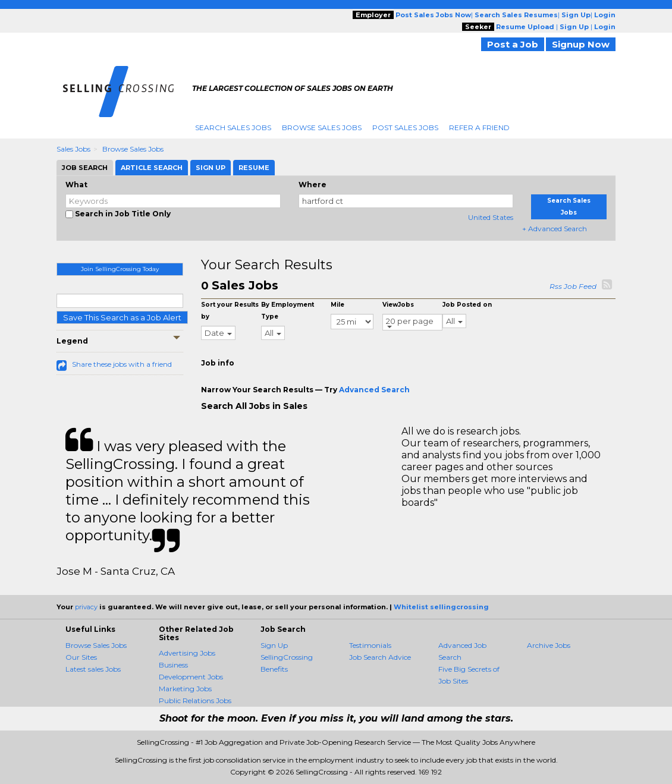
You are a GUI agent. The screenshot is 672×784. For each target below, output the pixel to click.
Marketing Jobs (185, 689)
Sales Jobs (73, 149)
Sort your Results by (230, 311)
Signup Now (581, 44)
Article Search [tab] (152, 168)
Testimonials (370, 645)
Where (313, 185)
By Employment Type (288, 311)
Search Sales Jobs (233, 127)
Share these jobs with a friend (122, 364)
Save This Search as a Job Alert (122, 317)
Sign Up (274, 645)
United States (491, 217)
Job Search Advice (380, 657)
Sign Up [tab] (211, 168)
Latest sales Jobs (93, 669)
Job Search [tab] (85, 168)
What (76, 185)
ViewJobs (398, 305)
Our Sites (81, 657)
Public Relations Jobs (195, 700)
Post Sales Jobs (405, 127)
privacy (86, 607)
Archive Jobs (549, 645)
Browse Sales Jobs (322, 127)
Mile (337, 305)
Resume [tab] (254, 168)
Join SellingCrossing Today (120, 269)
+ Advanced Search (555, 229)
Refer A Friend (479, 127)
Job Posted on (467, 305)
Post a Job (513, 44)
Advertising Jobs (187, 653)
